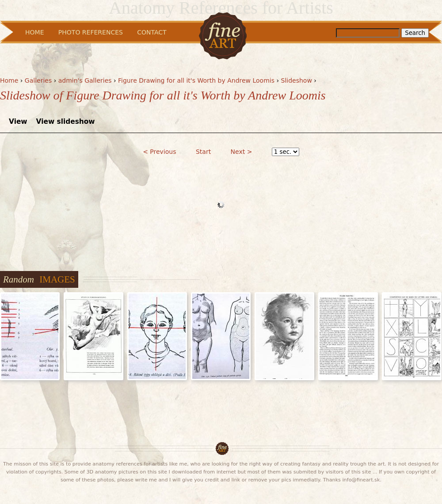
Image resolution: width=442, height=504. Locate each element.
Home (9, 80)
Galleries (38, 80)
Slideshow (297, 80)
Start (203, 152)
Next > (242, 152)
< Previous (159, 152)
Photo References (91, 32)
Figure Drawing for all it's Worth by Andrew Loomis (196, 80)
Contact (152, 32)
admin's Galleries (85, 80)
